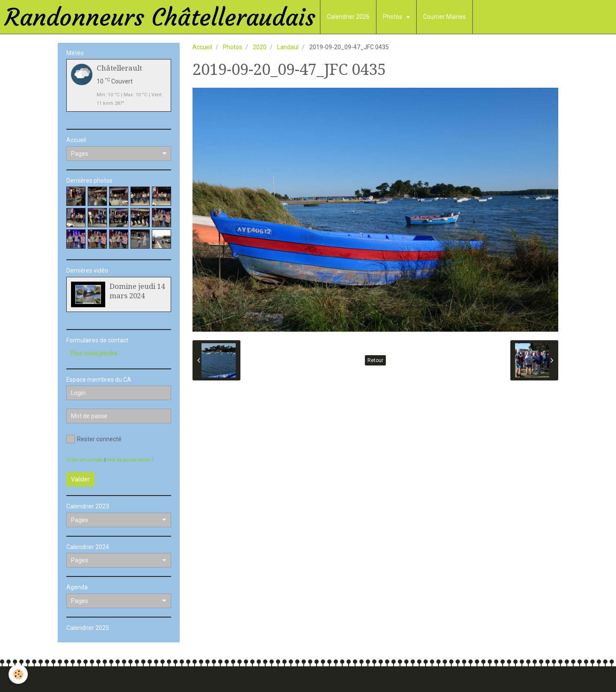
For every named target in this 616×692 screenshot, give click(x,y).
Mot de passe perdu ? (130, 460)
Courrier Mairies (444, 17)
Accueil (202, 47)
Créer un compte (85, 460)
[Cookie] (18, 674)
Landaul (288, 47)
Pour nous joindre (94, 353)
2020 (260, 47)
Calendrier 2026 (348, 17)
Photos (393, 17)
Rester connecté (94, 439)
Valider (80, 479)
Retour (375, 360)
